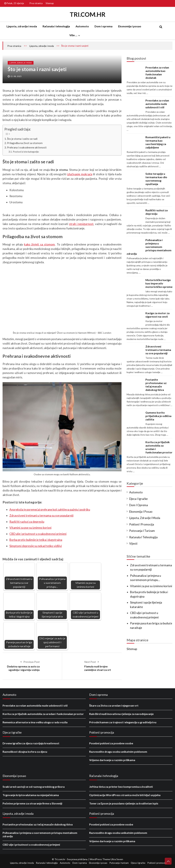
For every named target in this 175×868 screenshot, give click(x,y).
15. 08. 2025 (16, 76)
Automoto (82, 26)
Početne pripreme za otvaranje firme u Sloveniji (32, 803)
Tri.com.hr (88, 14)
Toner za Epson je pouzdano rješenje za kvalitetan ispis (124, 803)
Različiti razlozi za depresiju (27, 522)
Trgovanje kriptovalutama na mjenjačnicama (31, 795)
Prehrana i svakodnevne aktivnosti (27, 147)
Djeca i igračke (139, 499)
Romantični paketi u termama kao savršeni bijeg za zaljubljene (158, 142)
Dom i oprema (103, 26)
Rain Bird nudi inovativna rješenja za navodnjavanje (121, 714)
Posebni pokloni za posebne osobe (111, 743)
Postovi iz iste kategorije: (26, 152)
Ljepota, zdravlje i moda (22, 26)
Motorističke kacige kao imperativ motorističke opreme (159, 283)
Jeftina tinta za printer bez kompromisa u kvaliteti (121, 787)
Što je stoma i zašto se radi (22, 139)
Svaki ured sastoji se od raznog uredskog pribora (34, 787)
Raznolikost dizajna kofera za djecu (25, 752)
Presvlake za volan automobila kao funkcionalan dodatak (157, 73)
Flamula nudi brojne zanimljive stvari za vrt (98, 668)
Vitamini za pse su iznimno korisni (30, 528)
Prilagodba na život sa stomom (25, 143)
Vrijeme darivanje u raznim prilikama (112, 760)
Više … (73, 35)
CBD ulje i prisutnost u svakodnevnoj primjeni (38, 534)
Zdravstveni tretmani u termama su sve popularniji (41, 515)
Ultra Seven (117, 859)
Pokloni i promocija (142, 524)
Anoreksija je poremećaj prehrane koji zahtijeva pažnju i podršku (50, 510)
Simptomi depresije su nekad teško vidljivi (36, 546)
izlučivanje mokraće (80, 174)
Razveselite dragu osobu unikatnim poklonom (118, 752)
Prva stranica (36, 3)
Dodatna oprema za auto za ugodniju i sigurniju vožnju (23, 668)
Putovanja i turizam (142, 531)
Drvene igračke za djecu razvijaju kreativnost (31, 743)
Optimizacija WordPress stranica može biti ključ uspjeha (125, 795)
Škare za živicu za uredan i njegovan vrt (114, 705)
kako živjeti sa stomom (39, 244)
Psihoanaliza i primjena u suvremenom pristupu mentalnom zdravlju (149, 247)
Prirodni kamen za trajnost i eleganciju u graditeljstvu (123, 722)
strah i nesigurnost (81, 224)
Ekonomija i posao (130, 26)
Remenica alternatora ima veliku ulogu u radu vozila (35, 722)
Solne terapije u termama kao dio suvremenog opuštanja (156, 179)
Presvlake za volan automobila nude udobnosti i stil (157, 104)
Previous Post (32, 662)
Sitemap (50, 3)
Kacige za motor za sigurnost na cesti (157, 315)
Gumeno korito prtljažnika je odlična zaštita (158, 416)
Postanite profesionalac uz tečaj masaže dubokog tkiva (156, 385)
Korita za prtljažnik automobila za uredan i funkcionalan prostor (43, 714)
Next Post (90, 662)
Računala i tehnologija (56, 26)
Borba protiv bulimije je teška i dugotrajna (36, 540)
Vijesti (133, 544)
